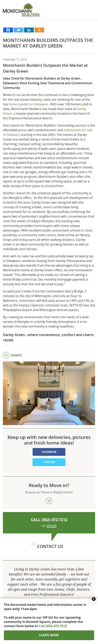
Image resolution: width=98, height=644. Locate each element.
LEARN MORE (49, 635)
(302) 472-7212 (54, 485)
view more (49, 466)
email (51, 491)
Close (94, 599)
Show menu (92, 14)
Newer (12, 355)
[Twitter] (19, 30)
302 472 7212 (49, 597)
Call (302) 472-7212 (53, 626)
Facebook (49, 417)
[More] (39, 30)
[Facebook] (8, 30)
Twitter (49, 428)
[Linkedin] (29, 30)
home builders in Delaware (28, 104)
